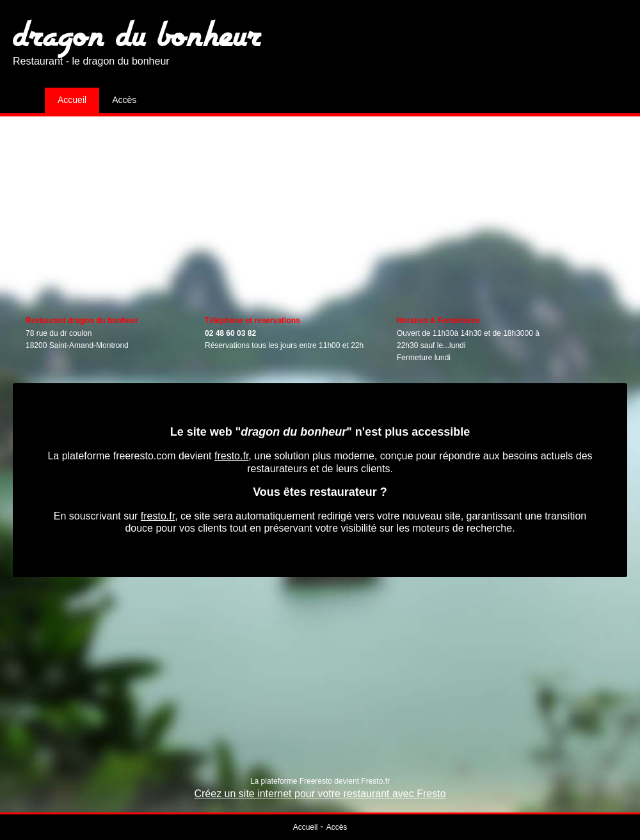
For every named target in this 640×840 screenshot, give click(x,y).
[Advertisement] (320, 206)
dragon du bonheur (137, 34)
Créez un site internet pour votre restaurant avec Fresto (320, 794)
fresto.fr (231, 456)
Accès (124, 100)
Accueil (72, 100)
